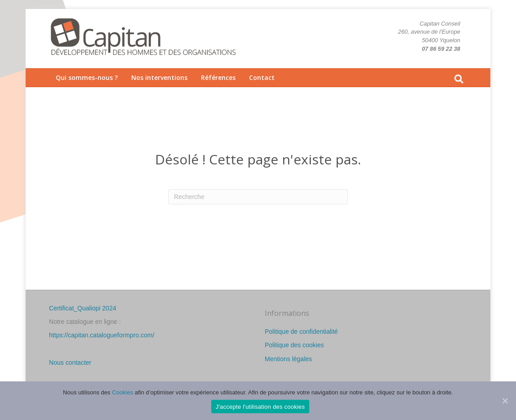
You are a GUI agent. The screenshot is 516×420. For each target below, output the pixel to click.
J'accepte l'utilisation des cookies (260, 407)
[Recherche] (459, 79)
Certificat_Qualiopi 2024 (82, 308)
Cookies (122, 392)
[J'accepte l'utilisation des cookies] (505, 401)
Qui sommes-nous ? (87, 77)
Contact (262, 77)
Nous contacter (70, 363)
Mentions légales (288, 359)
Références (218, 77)
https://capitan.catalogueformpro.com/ (102, 335)
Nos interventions (159, 77)
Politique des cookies (294, 345)
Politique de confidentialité (301, 332)
